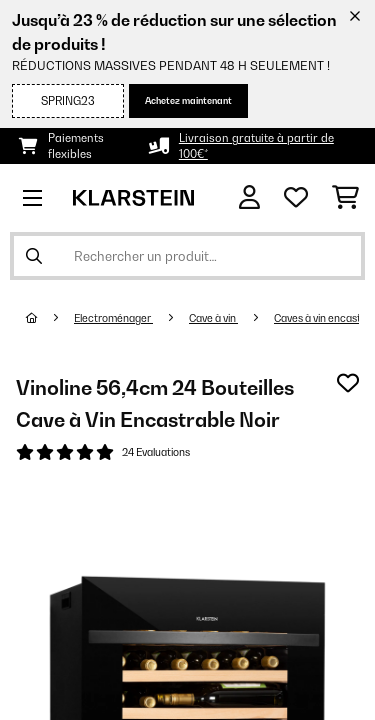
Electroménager (113, 318)
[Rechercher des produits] (187, 256)
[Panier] (345, 198)
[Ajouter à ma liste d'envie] (348, 383)
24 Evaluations (156, 452)
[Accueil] (50, 318)
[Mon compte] (249, 197)
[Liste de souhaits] (296, 198)
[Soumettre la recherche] (34, 256)
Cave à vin (213, 318)
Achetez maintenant (188, 100)
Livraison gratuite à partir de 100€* (256, 146)
